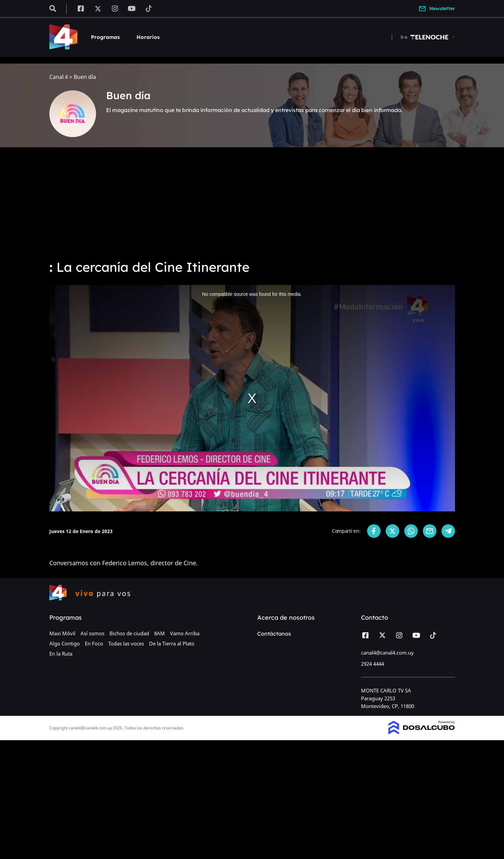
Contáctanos (274, 634)
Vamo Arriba (185, 633)
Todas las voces (126, 643)
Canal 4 (59, 77)
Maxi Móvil (62, 633)
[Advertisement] (252, 203)
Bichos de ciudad (129, 633)
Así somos (92, 633)
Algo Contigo (65, 643)
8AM (160, 633)
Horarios (148, 37)
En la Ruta (61, 654)
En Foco (94, 643)
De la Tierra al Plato (172, 643)
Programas (105, 37)
